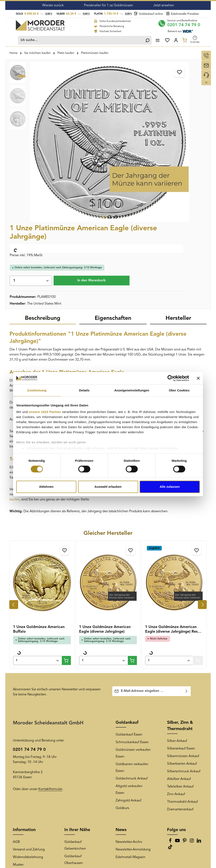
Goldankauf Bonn (77, 773)
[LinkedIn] (199, 707)
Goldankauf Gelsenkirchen (75, 710)
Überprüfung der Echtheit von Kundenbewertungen (29, 751)
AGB (16, 707)
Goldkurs (122, 673)
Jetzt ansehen (164, 5)
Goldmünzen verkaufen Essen (133, 618)
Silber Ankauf (177, 606)
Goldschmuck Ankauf (132, 643)
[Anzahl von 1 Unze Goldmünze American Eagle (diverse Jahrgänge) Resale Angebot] (169, 525)
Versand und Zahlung (29, 714)
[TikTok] (170, 713)
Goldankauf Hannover (81, 796)
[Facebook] (171, 707)
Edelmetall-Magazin (130, 722)
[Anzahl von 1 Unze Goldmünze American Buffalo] (38, 525)
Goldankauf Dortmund (81, 743)
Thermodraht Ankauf (182, 666)
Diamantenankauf (180, 674)
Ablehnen (46, 487)
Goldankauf (127, 587)
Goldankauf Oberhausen (74, 724)
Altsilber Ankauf (179, 644)
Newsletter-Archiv (129, 707)
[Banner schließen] (198, 378)
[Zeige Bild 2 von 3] (75, 147)
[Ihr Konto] (176, 39)
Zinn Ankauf (176, 659)
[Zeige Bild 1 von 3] (69, 147)
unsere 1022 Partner (45, 412)
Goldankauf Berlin (78, 789)
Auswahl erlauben (108, 487)
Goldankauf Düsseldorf (82, 735)
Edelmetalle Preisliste (183, 14)
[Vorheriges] (38, 106)
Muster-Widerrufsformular (26, 733)
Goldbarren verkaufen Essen (132, 632)
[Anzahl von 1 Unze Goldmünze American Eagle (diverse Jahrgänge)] (104, 525)
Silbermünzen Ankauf (183, 621)
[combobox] (80, 39)
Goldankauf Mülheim (80, 758)
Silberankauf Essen (181, 613)
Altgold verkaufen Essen (129, 654)
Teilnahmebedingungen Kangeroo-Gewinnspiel (31, 784)
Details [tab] (84, 390)
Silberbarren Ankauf (182, 628)
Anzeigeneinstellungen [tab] (132, 390)
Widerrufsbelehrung (28, 722)
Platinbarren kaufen (156, 359)
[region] (65, 107)
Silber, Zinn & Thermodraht (180, 590)
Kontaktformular (50, 654)
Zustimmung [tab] (37, 390)
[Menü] (157, 39)
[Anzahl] (150, 129)
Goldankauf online (148, 14)
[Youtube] (178, 707)
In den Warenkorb (167, 142)
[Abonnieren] (187, 556)
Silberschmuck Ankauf (184, 636)
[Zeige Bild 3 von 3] (82, 147)
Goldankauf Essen (129, 599)
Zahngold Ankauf (128, 665)
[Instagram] (192, 707)
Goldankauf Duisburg (80, 751)
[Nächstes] (113, 106)
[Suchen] (147, 39)
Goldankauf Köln (77, 781)
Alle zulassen (170, 487)
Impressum (21, 773)
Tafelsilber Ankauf (180, 651)
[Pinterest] (185, 707)
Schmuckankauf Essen (132, 607)
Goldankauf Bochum (80, 766)
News (121, 695)
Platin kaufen (97, 354)
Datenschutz (22, 765)
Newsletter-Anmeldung (133, 714)
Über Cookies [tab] (179, 390)
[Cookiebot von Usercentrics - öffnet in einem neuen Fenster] (171, 378)
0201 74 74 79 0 (184, 24)
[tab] (43, 183)
